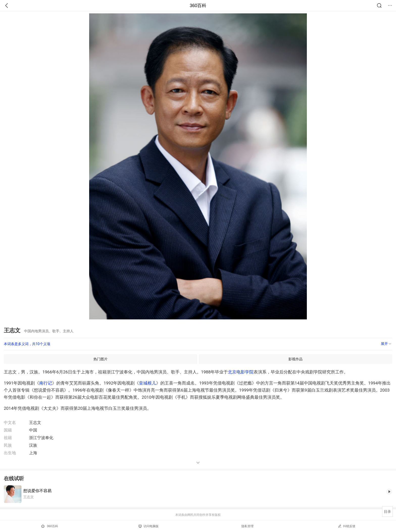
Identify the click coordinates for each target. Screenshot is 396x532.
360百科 (198, 6)
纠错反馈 (347, 526)
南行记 (46, 383)
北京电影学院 (241, 372)
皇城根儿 (147, 383)
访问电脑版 (149, 526)
